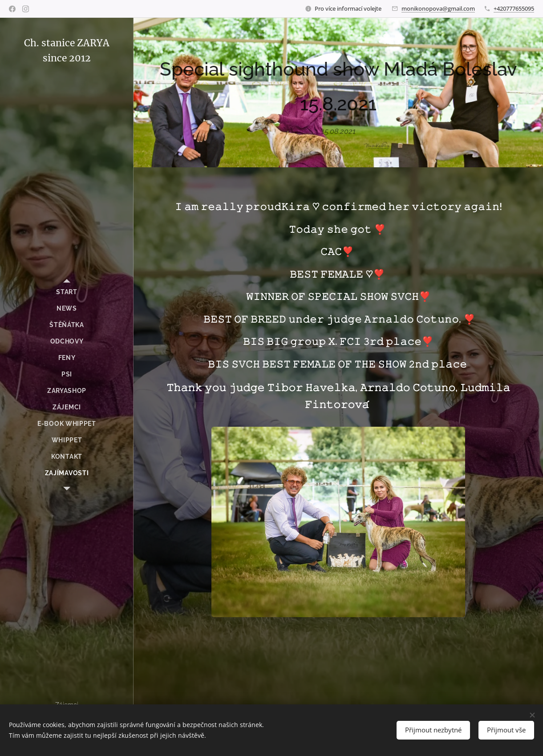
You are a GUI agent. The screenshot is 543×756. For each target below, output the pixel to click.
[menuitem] (67, 292)
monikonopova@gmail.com (438, 8)
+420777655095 (514, 8)
